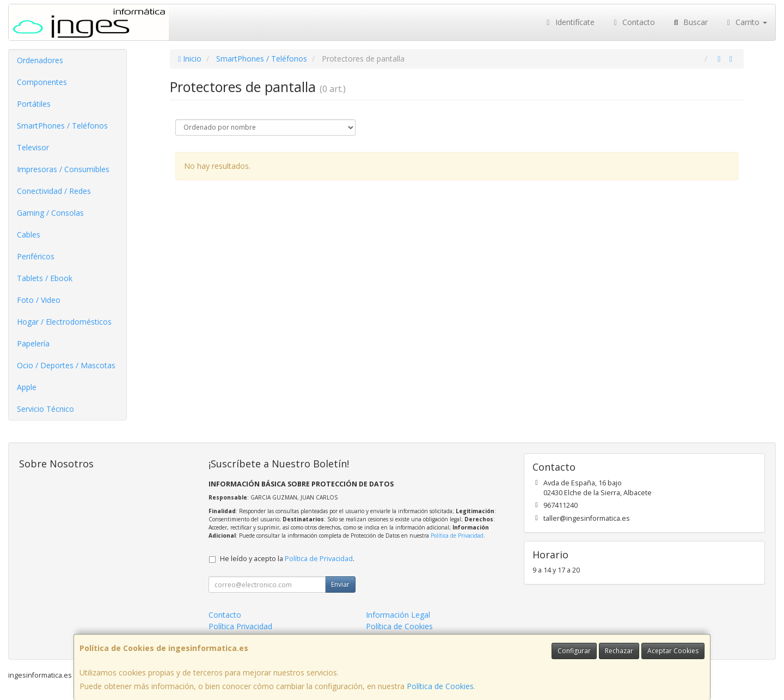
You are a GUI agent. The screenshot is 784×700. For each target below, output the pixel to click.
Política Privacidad (240, 626)
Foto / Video (39, 300)
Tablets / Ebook (45, 278)
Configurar (574, 651)
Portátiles (34, 104)
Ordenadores (40, 60)
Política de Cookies (440, 686)
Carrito (746, 22)
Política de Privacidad (457, 535)
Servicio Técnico (45, 409)
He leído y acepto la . (287, 559)
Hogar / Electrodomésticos (64, 322)
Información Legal (398, 615)
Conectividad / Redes (54, 191)
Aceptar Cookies (673, 651)
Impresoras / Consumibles (63, 169)
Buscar (690, 22)
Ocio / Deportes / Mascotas (66, 365)
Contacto (633, 22)
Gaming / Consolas (50, 213)
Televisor (33, 147)
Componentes (42, 82)
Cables (29, 235)
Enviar (340, 584)
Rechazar (619, 651)
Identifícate (569, 22)
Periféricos (36, 256)
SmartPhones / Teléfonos (62, 126)
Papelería (33, 343)
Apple (27, 387)
